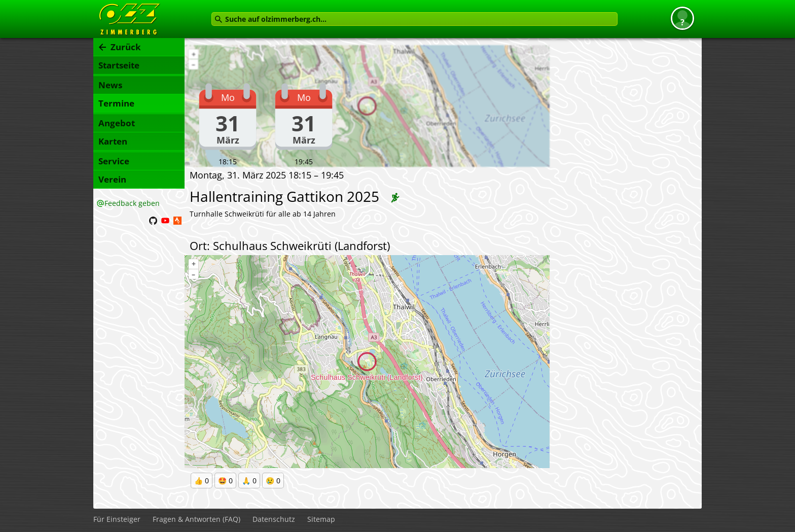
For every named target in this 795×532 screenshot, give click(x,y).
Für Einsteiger (117, 519)
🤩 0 (225, 481)
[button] (682, 18)
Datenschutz (274, 519)
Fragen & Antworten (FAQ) (196, 519)
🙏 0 (249, 481)
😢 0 (273, 481)
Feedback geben (132, 203)
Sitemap (321, 519)
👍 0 (202, 481)
